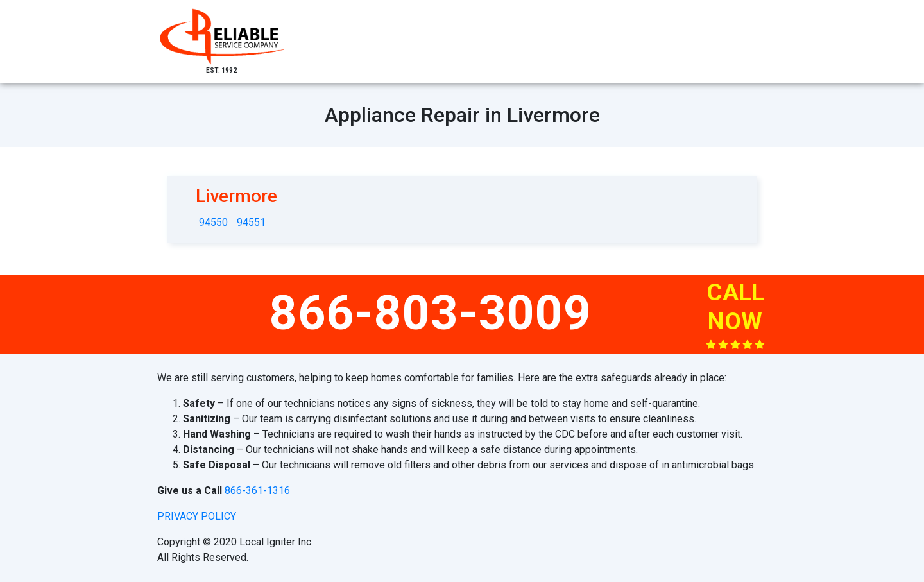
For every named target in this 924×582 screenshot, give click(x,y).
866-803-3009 (431, 312)
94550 (213, 222)
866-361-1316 (257, 491)
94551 (251, 222)
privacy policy (197, 516)
